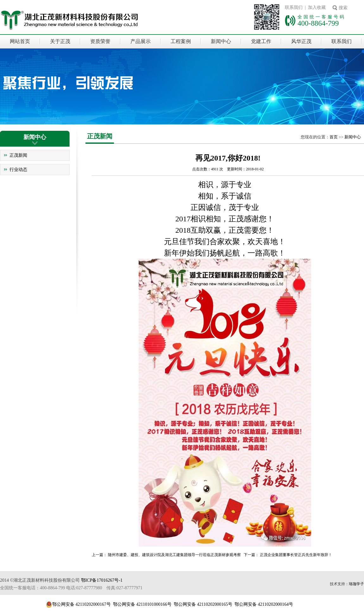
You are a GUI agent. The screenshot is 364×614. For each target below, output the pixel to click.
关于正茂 (60, 41)
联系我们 (342, 41)
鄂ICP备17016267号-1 (102, 580)
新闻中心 (221, 41)
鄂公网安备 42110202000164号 (264, 604)
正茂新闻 (18, 155)
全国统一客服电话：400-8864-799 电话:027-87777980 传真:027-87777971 (71, 588)
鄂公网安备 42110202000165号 (203, 604)
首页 (334, 137)
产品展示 (141, 41)
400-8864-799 (318, 23)
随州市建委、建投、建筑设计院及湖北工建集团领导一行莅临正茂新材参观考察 (174, 555)
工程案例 (181, 41)
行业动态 (18, 170)
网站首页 (20, 41)
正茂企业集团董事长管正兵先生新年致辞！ (296, 555)
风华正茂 (301, 41)
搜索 (343, 8)
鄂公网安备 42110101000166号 (142, 604)
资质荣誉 (100, 41)
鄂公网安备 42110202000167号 (82, 604)
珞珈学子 (356, 584)
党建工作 (261, 41)
